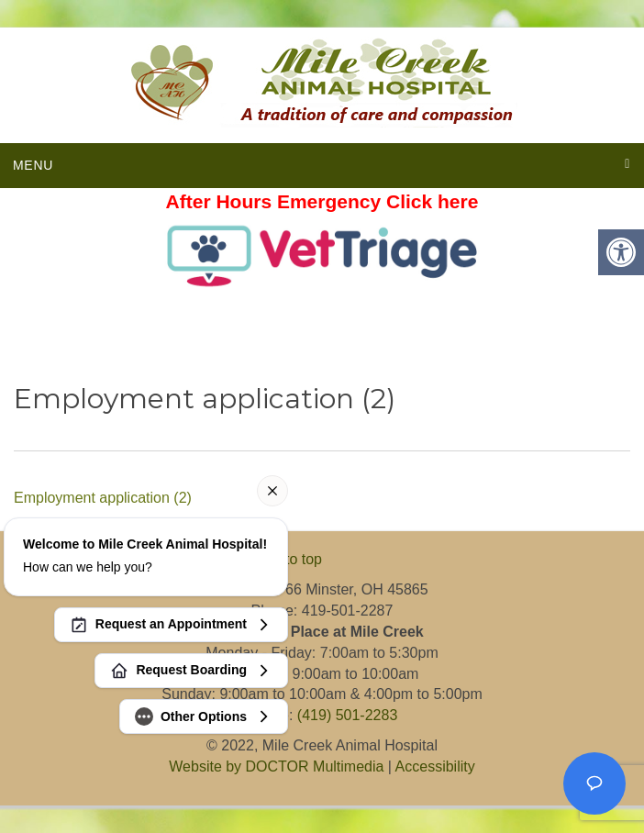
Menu (33, 165)
